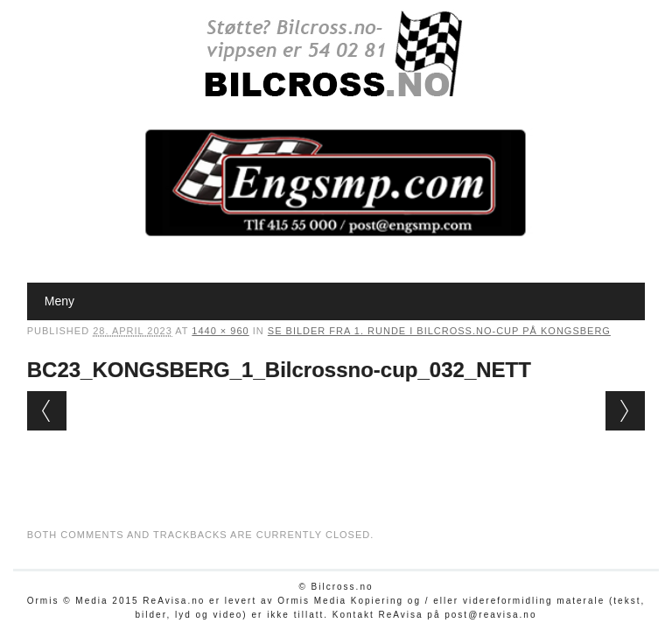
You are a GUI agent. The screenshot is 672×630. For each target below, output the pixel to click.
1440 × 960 (220, 331)
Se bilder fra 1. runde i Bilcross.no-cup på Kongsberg (439, 331)
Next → (625, 411)
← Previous (47, 411)
